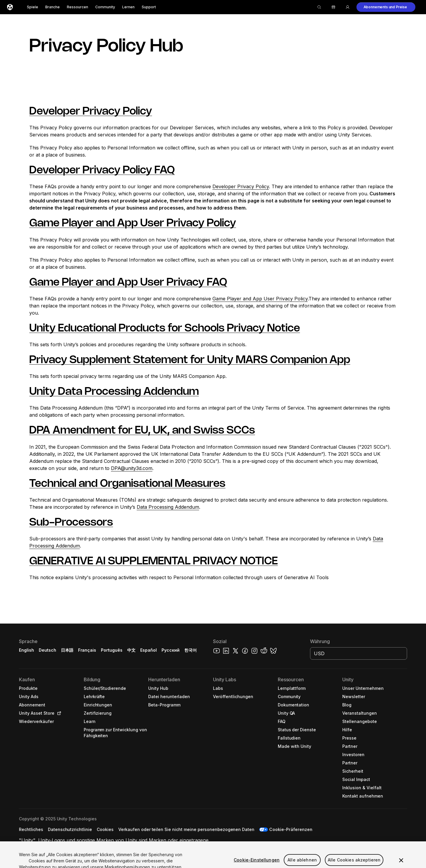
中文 (131, 650)
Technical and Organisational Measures (127, 484)
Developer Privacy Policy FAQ (102, 170)
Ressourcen (78, 7)
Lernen (128, 7)
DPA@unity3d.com (132, 468)
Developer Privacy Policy (91, 112)
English (26, 650)
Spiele (33, 7)
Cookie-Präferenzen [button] (291, 829)
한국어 (191, 650)
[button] (386, 7)
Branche (53, 7)
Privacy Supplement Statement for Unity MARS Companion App (190, 360)
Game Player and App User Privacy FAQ (128, 283)
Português (112, 650)
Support (149, 7)
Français (87, 650)
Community (105, 7)
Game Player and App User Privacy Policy (133, 223)
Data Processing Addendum (168, 507)
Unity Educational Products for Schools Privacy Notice (165, 328)
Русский (171, 650)
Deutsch (47, 650)
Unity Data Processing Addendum (114, 392)
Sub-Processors (71, 523)
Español (149, 650)
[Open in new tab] (58, 713)
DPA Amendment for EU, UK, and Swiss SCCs (142, 431)
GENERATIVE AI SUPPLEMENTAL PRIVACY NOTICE (154, 561)
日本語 (67, 650)
